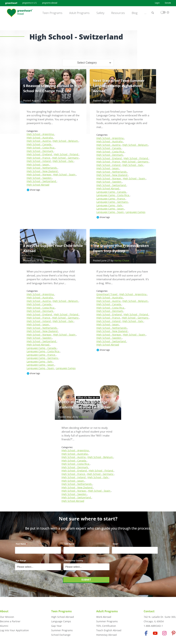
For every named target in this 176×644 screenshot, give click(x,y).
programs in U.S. (30, 3)
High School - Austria (39, 141)
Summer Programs (62, 630)
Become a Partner (10, 621)
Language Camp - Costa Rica (113, 195)
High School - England (40, 154)
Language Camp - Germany (112, 202)
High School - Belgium (66, 141)
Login (157, 3)
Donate (168, 3)
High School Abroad (38, 185)
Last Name (69, 544)
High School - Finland (66, 154)
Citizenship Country (74, 561)
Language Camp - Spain (110, 212)
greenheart (11, 3)
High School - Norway (39, 174)
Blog (135, 13)
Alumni (4, 626)
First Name (21, 544)
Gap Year (56, 626)
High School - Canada (39, 144)
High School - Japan (38, 164)
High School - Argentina (41, 134)
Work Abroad (104, 617)
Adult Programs (79, 13)
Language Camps (136, 212)
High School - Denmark (40, 151)
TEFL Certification (106, 626)
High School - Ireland (39, 161)
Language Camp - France (111, 199)
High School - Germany (66, 158)
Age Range (21, 561)
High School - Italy (63, 161)
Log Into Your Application (14, 630)
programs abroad (50, 3)
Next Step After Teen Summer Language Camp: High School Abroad (119, 86)
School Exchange (61, 635)
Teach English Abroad (109, 630)
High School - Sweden (39, 178)
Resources (118, 13)
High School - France (39, 158)
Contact (149, 611)
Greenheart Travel (107, 294)
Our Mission (7, 617)
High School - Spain (65, 174)
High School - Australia (40, 138)
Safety (100, 13)
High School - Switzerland (42, 181)
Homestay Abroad (106, 635)
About (4, 611)
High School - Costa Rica (41, 148)
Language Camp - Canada (112, 192)
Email (115, 544)
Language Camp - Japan (110, 209)
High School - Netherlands (42, 168)
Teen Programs (52, 13)
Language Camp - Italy (110, 205)
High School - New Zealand (42, 171)
